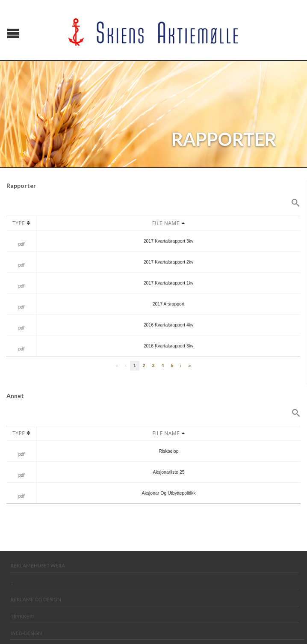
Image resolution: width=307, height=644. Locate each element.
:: (12, 583)
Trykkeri (22, 616)
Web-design (26, 633)
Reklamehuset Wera (38, 565)
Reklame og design (36, 599)
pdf (22, 244)
